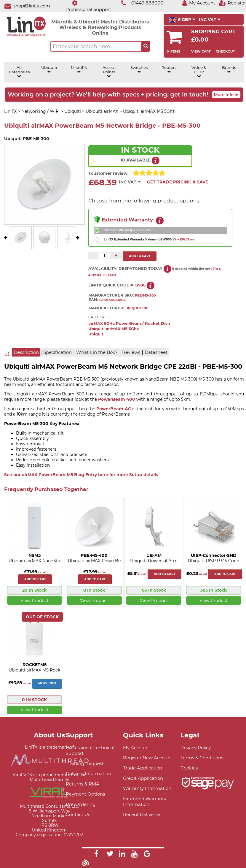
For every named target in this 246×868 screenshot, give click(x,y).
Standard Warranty (127, 230)
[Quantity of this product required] (104, 256)
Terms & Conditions (202, 758)
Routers (169, 69)
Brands (229, 69)
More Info (47, 684)
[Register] (232, 3)
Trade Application (143, 768)
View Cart (201, 51)
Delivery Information (88, 774)
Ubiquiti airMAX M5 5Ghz (114, 329)
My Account (136, 748)
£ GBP (182, 20)
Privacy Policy (196, 748)
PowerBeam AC (114, 409)
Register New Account (148, 758)
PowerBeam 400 (117, 400)
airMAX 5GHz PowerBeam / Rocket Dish (129, 324)
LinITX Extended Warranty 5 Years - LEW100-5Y (149, 239)
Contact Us (78, 815)
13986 (140, 285)
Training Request (85, 764)
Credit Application (143, 778)
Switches (139, 69)
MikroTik (79, 69)
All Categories (19, 72)
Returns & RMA (83, 784)
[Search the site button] (146, 46)
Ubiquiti (49, 69)
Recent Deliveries (142, 815)
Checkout (225, 51)
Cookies (189, 768)
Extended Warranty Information (145, 802)
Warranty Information (147, 789)
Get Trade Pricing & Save (178, 182)
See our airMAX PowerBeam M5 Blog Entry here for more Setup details (81, 475)
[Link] (96, 855)
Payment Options (85, 794)
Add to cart (35, 580)
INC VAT (210, 20)
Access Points (109, 72)
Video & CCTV (199, 72)
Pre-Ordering (81, 805)
